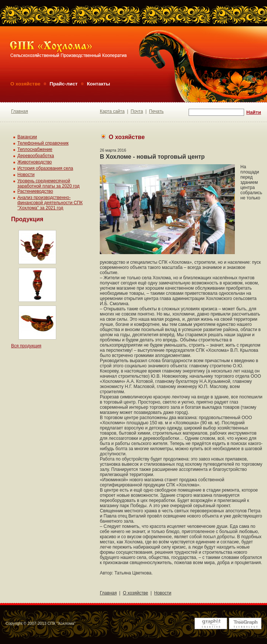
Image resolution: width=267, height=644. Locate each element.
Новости (26, 175)
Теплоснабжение (35, 149)
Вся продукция (26, 346)
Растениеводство (35, 191)
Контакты (99, 84)
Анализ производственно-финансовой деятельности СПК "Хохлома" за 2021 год (50, 203)
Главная (20, 111)
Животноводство (35, 162)
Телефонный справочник (43, 143)
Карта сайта (112, 111)
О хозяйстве (25, 84)
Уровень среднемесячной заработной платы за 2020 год (48, 183)
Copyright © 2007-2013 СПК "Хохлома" (40, 623)
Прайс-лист (64, 84)
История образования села (45, 168)
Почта (137, 111)
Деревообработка (36, 156)
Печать (156, 111)
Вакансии (27, 137)
